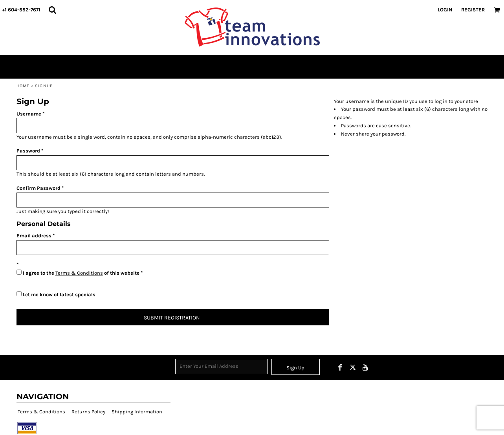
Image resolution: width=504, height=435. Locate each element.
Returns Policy (88, 412)
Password (28, 151)
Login (445, 10)
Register (473, 10)
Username (29, 114)
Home (23, 86)
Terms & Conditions (79, 273)
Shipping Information (137, 412)
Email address (34, 236)
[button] (52, 10)
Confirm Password (38, 188)
